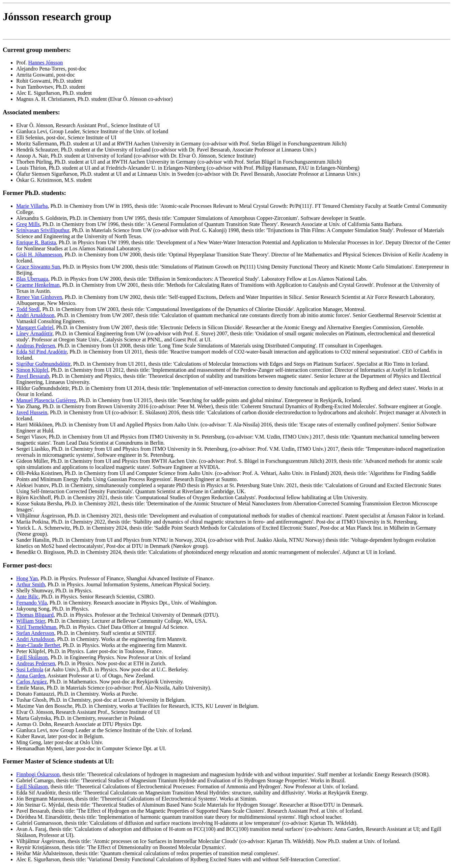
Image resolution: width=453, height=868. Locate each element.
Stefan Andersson (35, 633)
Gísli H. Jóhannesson (39, 255)
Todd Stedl (28, 309)
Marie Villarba (32, 206)
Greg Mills (28, 224)
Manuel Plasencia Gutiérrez (46, 400)
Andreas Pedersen (36, 346)
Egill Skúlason (32, 657)
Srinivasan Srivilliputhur (43, 230)
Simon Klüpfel (32, 370)
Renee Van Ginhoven (39, 297)
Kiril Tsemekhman (36, 627)
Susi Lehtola (30, 669)
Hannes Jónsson (46, 63)
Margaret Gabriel (35, 327)
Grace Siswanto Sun (38, 267)
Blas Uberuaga (32, 279)
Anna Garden (31, 676)
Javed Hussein (32, 412)
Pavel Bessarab (33, 376)
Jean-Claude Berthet (38, 645)
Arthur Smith (31, 584)
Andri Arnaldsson (35, 315)
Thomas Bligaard (35, 615)
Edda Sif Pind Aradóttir (42, 352)
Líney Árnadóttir (34, 333)
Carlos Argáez (32, 682)
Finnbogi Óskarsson (38, 774)
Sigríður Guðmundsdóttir (43, 364)
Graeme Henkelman (38, 285)
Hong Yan (27, 578)
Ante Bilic (27, 597)
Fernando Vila (32, 603)
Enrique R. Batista (36, 242)
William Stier (31, 621)
